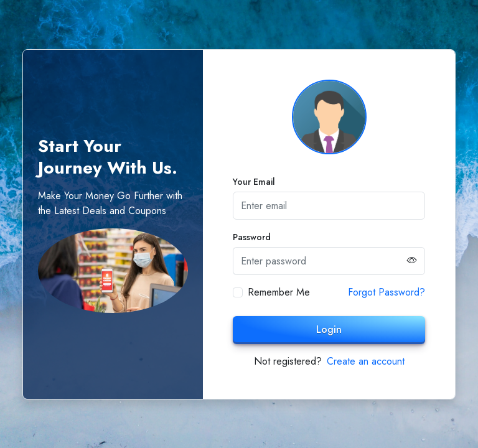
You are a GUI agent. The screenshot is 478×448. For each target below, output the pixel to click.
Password (252, 237)
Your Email (254, 182)
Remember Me (279, 292)
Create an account (366, 361)
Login (329, 329)
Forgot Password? (387, 292)
